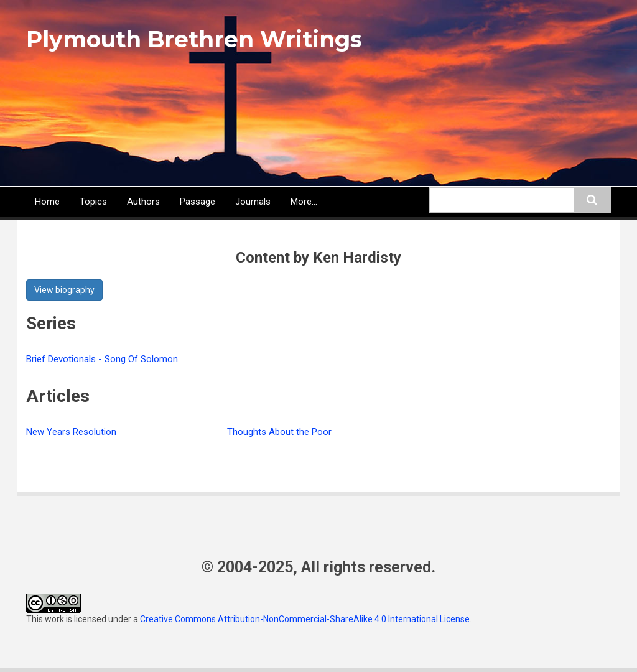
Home (47, 202)
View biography (64, 290)
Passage (198, 202)
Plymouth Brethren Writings (194, 39)
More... (304, 202)
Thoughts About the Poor (279, 432)
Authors (143, 202)
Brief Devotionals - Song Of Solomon (102, 359)
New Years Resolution (71, 432)
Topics (93, 202)
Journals (253, 202)
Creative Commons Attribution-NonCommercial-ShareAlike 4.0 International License (305, 619)
